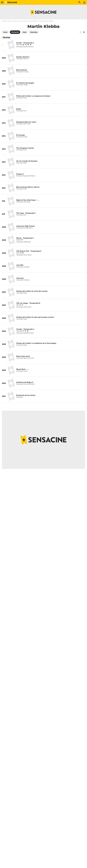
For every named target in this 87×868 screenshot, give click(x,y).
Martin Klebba (33, 21)
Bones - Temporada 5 (25, 238)
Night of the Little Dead (26, 200)
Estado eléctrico (23, 57)
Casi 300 (20, 265)
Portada (4, 21)
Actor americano (24, 21)
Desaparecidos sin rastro (26, 122)
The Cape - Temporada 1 (26, 213)
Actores (16, 21)
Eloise (19, 109)
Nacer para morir (23, 356)
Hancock (20, 278)
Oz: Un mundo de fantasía (27, 161)
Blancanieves (22, 70)
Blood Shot (21, 369)
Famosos (10, 21)
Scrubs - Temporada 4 (25, 329)
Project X (20, 174)
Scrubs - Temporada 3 (25, 43)
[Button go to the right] (84, 32)
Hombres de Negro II (25, 382)
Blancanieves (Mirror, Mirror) (28, 187)
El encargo (21, 135)
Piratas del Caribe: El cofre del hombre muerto (35, 317)
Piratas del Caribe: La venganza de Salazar (33, 96)
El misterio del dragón (25, 83)
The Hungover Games (25, 148)
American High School (25, 226)
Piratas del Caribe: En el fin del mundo (32, 291)
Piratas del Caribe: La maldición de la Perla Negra (36, 343)
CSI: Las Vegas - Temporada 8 (28, 303)
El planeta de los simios (26, 395)
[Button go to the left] (81, 32)
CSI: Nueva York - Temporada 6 (29, 251)
